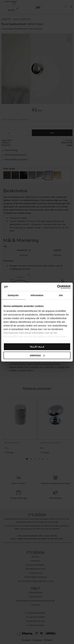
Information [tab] (37, 295)
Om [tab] (61, 295)
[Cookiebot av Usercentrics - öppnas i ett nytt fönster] (57, 287)
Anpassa (37, 355)
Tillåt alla (37, 347)
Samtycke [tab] (13, 295)
